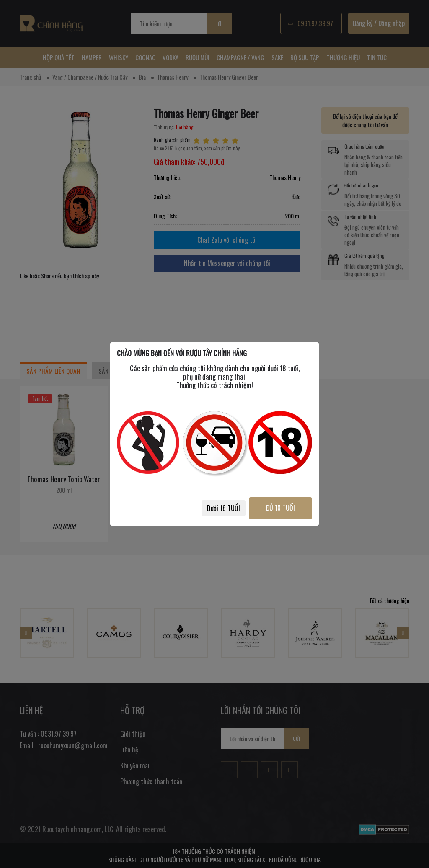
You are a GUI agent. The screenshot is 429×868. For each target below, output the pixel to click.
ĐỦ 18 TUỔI (280, 508)
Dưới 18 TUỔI (224, 508)
